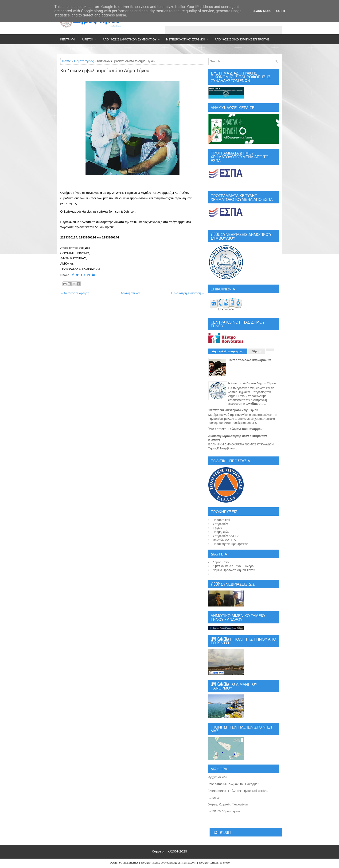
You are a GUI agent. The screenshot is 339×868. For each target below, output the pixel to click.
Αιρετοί (90, 38)
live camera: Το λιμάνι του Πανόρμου (236, 429)
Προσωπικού (221, 520)
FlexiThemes (131, 863)
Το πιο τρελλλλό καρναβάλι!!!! (250, 360)
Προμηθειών (221, 532)
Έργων (217, 528)
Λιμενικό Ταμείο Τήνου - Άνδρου (234, 566)
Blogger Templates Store (214, 863)
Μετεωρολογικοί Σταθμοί (189, 38)
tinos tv (214, 798)
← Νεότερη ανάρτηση (75, 293)
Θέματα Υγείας (84, 61)
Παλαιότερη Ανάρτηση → (188, 293)
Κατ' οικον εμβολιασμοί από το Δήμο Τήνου (105, 71)
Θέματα (257, 351)
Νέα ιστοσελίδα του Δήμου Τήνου (252, 383)
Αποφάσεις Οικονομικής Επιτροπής (242, 39)
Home (66, 61)
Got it (281, 11)
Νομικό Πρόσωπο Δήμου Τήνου (234, 570)
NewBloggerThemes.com (180, 863)
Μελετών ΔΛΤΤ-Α (224, 540)
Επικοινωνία (80, 49)
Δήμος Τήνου (222, 562)
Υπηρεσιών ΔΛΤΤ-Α (226, 536)
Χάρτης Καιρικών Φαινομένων (228, 804)
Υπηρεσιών (220, 524)
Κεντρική (68, 39)
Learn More (262, 11)
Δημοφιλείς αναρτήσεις (228, 351)
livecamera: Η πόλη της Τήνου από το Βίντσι (239, 791)
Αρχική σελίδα (130, 293)
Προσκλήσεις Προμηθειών (230, 544)
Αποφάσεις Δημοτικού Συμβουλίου (133, 38)
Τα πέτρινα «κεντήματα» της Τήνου (233, 410)
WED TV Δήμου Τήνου (224, 811)
